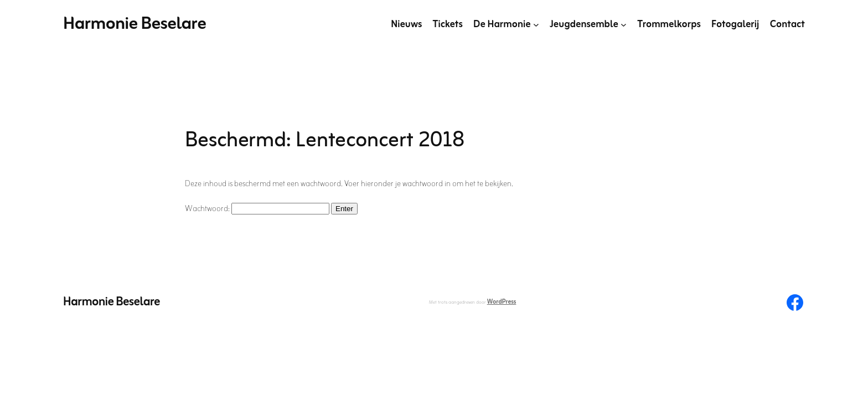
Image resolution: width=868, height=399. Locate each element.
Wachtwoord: (257, 209)
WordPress (502, 302)
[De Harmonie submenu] (536, 25)
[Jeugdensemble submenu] (624, 25)
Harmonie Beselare (135, 24)
